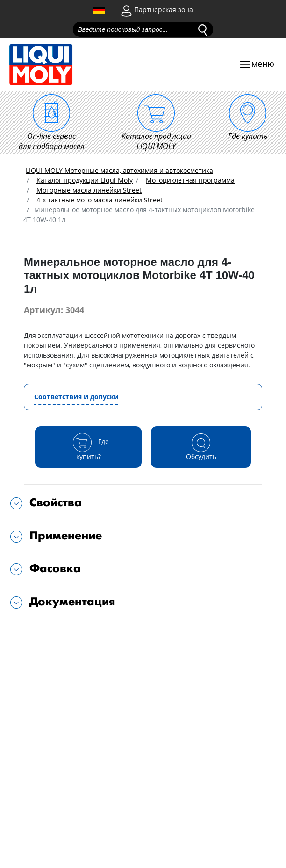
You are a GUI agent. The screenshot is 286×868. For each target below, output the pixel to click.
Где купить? (89, 447)
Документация (72, 602)
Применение (66, 536)
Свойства (56, 503)
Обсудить (201, 447)
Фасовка (55, 569)
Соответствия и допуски (76, 397)
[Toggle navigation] (257, 65)
